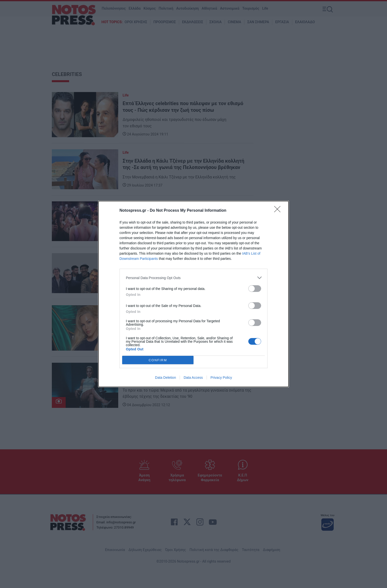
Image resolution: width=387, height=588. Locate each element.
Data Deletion (165, 378)
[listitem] (193, 278)
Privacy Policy (221, 378)
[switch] (255, 289)
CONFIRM (158, 360)
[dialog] (193, 294)
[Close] (279, 211)
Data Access (193, 378)
